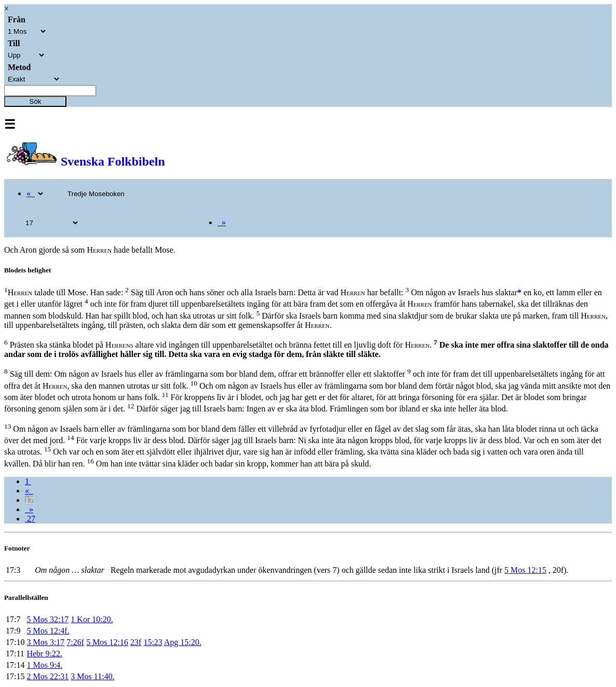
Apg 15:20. (183, 642)
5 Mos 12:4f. (48, 631)
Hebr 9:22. (44, 654)
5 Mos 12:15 (525, 570)
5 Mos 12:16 (107, 642)
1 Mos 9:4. (44, 665)
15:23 (153, 642)
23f (136, 642)
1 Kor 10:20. (92, 619)
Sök (36, 101)
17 (29, 500)
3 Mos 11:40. (92, 676)
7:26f (75, 642)
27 (30, 519)
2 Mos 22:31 (47, 676)
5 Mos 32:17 (47, 619)
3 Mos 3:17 (45, 642)
